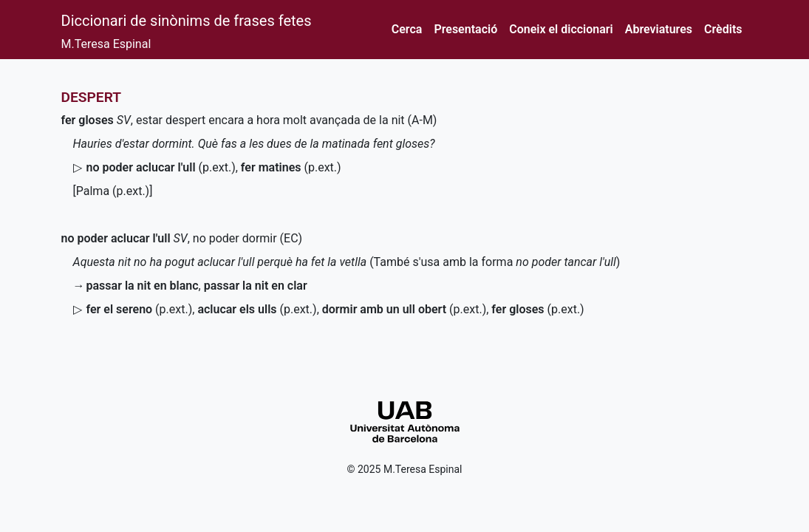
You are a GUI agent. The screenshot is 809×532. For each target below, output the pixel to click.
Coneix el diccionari (561, 29)
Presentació (465, 29)
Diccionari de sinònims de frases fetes (187, 21)
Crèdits (723, 29)
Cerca (407, 29)
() (161, 167)
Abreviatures (659, 29)
